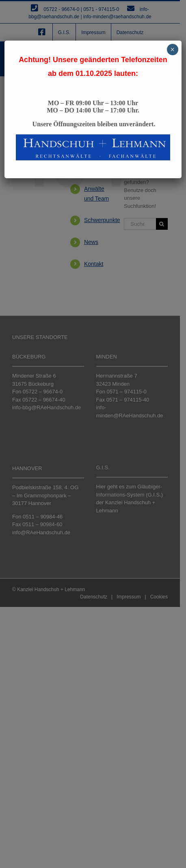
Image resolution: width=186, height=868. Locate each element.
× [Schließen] (172, 50)
